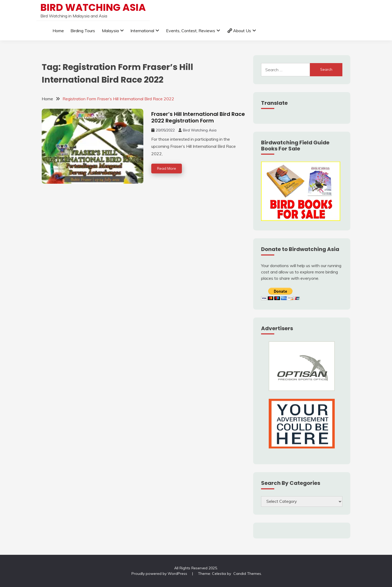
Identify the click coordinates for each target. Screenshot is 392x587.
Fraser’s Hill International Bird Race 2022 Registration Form (198, 117)
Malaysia (110, 31)
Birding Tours (83, 31)
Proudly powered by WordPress (160, 574)
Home (58, 31)
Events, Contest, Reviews (191, 31)
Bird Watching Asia (93, 7)
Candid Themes (247, 574)
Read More (167, 168)
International (142, 31)
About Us (239, 31)
